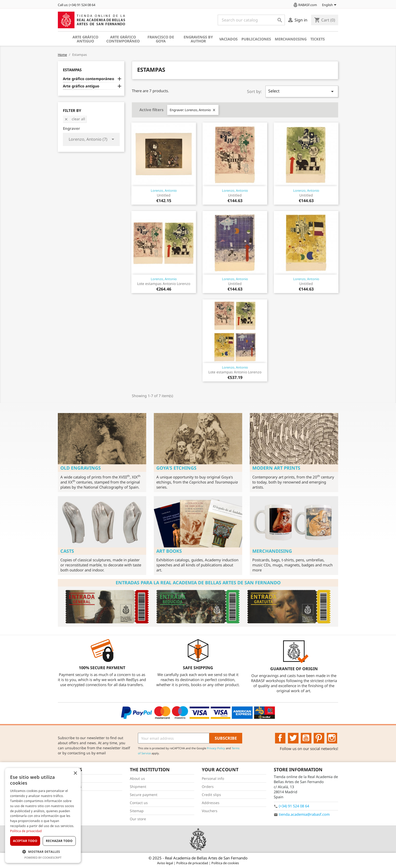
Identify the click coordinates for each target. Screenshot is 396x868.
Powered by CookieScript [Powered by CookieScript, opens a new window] (43, 858)
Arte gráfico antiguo (85, 39)
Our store (138, 819)
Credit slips (211, 795)
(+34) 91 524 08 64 (294, 806)
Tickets (318, 39)
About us (137, 778)
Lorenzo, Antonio (164, 190)
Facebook (280, 738)
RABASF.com (305, 5)
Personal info (213, 778)
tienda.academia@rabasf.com (304, 814)
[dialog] (43, 815)
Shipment (138, 787)
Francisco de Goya (161, 39)
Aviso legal (165, 863)
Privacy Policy (216, 748)
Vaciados (228, 39)
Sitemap (137, 811)
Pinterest (319, 738)
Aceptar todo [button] (25, 841)
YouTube (306, 738)
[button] (43, 852)
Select (302, 91)
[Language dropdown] (330, 5)
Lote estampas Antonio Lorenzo (164, 284)
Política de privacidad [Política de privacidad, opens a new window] (26, 831)
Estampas (72, 70)
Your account (220, 769)
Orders (208, 787)
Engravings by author (198, 39)
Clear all (75, 119)
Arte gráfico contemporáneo (123, 39)
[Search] (251, 20)
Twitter (293, 738)
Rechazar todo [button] (59, 841)
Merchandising (291, 39)
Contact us (139, 803)
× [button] (75, 773)
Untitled (164, 195)
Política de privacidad (193, 863)
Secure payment (144, 795)
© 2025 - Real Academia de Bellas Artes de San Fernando (198, 858)
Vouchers (210, 811)
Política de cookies (225, 863)
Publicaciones (256, 39)
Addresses (211, 803)
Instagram (332, 738)
